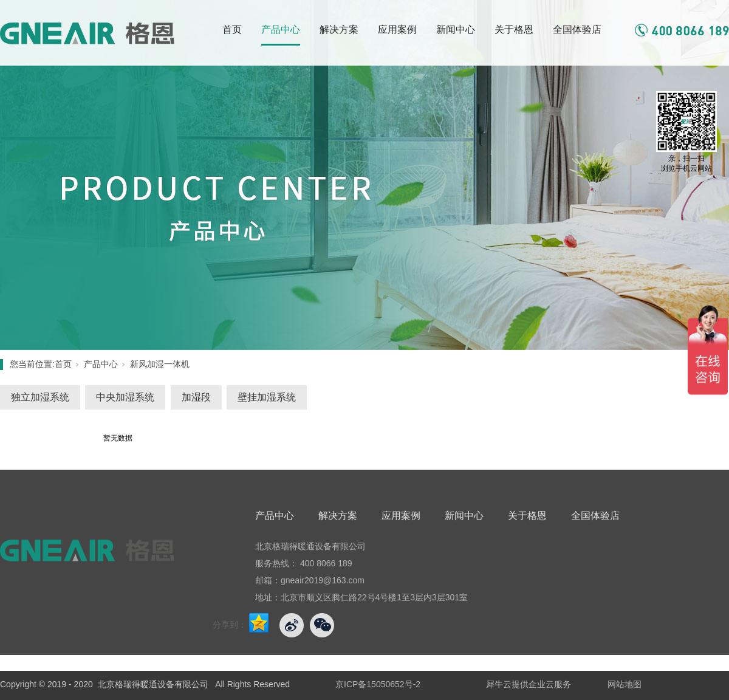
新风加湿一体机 (160, 364)
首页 (232, 29)
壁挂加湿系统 (267, 397)
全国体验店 (577, 29)
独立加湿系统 (40, 397)
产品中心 (281, 29)
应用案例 (397, 29)
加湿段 (196, 397)
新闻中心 (456, 29)
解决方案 (339, 29)
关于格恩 (514, 29)
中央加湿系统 (125, 397)
